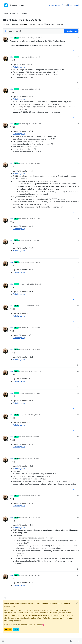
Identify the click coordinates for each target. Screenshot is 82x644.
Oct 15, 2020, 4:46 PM (33, 262)
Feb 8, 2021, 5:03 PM (32, 459)
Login (16, 629)
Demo (64, 5)
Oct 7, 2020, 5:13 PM (32, 240)
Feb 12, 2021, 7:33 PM (33, 496)
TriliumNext (24, 24)
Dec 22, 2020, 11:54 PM (33, 415)
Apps (51, 5)
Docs (70, 5)
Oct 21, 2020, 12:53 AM (33, 284)
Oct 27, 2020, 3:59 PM (33, 306)
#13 (78, 371)
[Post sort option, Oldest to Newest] (13, 31)
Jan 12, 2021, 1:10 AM (32, 437)
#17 (78, 459)
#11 (78, 328)
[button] (3, 641)
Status (58, 5)
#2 (79, 57)
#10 (78, 306)
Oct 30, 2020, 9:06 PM (33, 328)
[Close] (77, 603)
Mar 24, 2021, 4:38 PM (33, 575)
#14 (78, 393)
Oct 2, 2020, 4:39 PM (33, 219)
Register (8, 629)
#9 (79, 284)
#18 (78, 496)
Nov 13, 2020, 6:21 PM (33, 349)
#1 (79, 38)
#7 (79, 240)
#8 (79, 262)
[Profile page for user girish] (5, 39)
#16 (78, 437)
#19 (78, 518)
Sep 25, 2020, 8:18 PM (33, 163)
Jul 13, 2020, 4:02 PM (33, 38)
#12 (78, 349)
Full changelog (19, 67)
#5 (79, 163)
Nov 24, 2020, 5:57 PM (33, 371)
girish (12, 38)
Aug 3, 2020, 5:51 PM (33, 89)
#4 (79, 124)
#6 (79, 219)
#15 (78, 415)
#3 (79, 89)
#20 (78, 575)
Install (76, 5)
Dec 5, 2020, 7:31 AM (33, 393)
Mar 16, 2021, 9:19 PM (33, 518)
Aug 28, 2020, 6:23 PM (33, 124)
